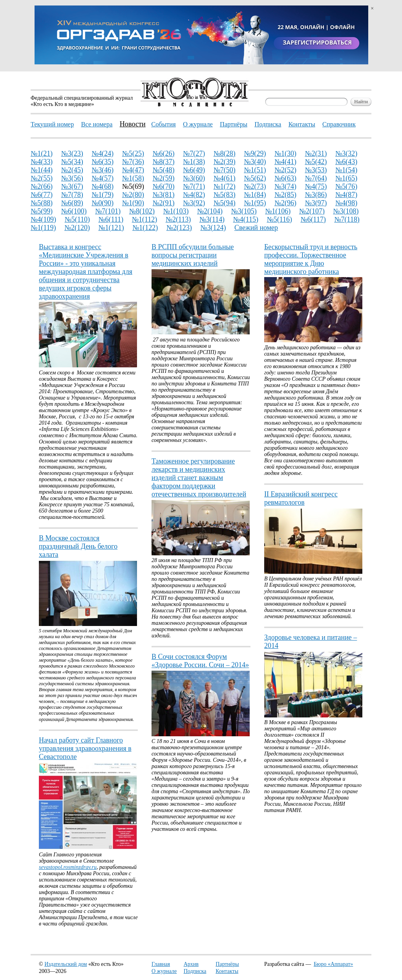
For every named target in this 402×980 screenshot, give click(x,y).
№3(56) (72, 178)
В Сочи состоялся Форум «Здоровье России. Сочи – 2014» (200, 661)
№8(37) (163, 162)
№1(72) (225, 186)
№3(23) (72, 153)
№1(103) (176, 211)
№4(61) (225, 178)
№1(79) (102, 195)
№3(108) (346, 211)
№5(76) (346, 186)
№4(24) (102, 153)
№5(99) (42, 211)
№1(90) (133, 203)
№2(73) (255, 186)
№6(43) (346, 162)
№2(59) (163, 178)
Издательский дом (66, 964)
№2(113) (178, 219)
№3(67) (72, 186)
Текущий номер (52, 124)
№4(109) (43, 219)
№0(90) (102, 203)
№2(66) (42, 186)
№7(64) (316, 178)
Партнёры (227, 964)
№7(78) (72, 195)
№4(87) (346, 195)
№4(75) (316, 186)
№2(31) (316, 153)
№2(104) (210, 211)
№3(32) (346, 153)
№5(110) (77, 219)
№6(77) (42, 195)
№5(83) (225, 195)
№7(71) (194, 186)
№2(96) (285, 203)
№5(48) (163, 170)
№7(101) (108, 211)
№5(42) (316, 162)
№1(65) (346, 178)
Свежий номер (256, 228)
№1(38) (194, 162)
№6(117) (313, 219)
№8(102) (142, 211)
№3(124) (213, 228)
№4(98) (346, 203)
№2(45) (72, 170)
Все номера (97, 124)
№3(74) (285, 186)
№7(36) (133, 162)
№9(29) (255, 153)
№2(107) (312, 211)
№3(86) (316, 195)
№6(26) (163, 153)
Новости (133, 124)
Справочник (339, 124)
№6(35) (102, 162)
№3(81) (163, 195)
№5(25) (133, 153)
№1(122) (145, 228)
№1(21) (42, 153)
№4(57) (102, 178)
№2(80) (133, 195)
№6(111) (111, 219)
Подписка (195, 971)
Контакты (227, 971)
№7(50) (225, 170)
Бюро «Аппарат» (333, 964)
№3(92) (194, 203)
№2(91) (163, 203)
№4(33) (42, 162)
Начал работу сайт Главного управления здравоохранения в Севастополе (85, 748)
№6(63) (285, 178)
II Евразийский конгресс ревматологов (301, 498)
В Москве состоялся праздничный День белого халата (78, 546)
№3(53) (316, 170)
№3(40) (255, 162)
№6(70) (163, 186)
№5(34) (72, 162)
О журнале (164, 971)
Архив (191, 964)
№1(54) (346, 170)
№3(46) (102, 170)
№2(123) (179, 228)
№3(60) (194, 178)
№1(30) (285, 153)
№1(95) (255, 203)
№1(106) (278, 211)
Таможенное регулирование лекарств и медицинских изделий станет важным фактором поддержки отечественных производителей (199, 478)
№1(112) (144, 219)
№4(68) (102, 186)
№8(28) (225, 153)
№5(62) (255, 178)
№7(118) (347, 219)
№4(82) (194, 195)
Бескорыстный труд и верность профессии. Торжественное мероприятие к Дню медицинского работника (311, 259)
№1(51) (255, 170)
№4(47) (133, 170)
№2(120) (77, 228)
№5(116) (280, 219)
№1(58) (133, 178)
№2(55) (42, 178)
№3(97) (316, 203)
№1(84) (255, 195)
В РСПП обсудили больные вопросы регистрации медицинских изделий (193, 255)
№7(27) (194, 153)
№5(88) (42, 203)
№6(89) (72, 203)
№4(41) (285, 162)
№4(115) (246, 219)
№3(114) (212, 219)
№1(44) (42, 170)
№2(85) (285, 195)
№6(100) (74, 211)
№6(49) (194, 170)
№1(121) (111, 228)
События (163, 124)
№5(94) (225, 203)
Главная (161, 964)
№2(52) (285, 170)
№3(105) (244, 211)
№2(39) (225, 162)
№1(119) (43, 228)
